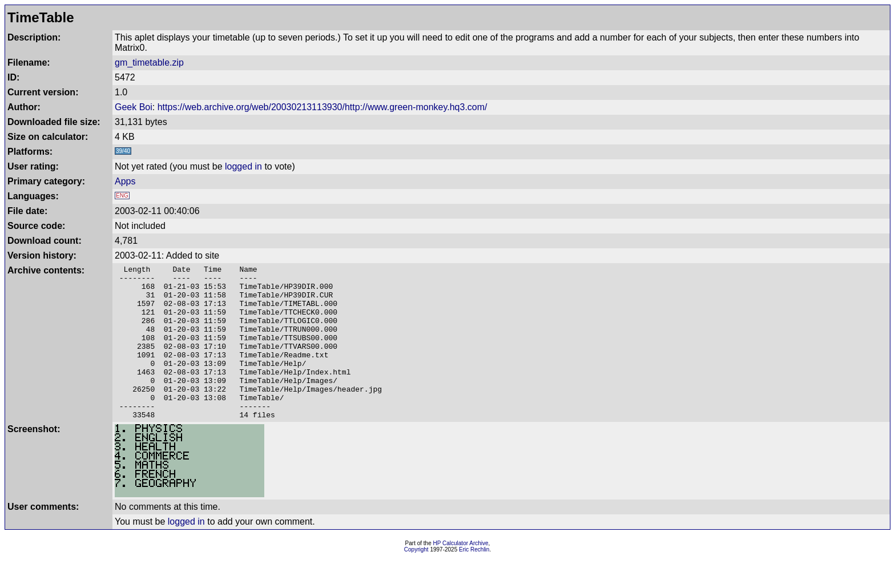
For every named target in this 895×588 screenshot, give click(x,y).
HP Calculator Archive (461, 574)
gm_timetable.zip (149, 63)
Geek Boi (134, 107)
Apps (125, 181)
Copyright (416, 580)
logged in (243, 166)
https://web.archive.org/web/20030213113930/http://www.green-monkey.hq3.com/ (322, 107)
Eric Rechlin (474, 580)
